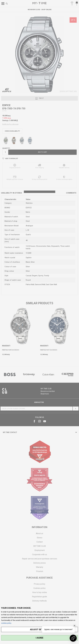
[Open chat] (73, 638)
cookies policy (6, 623)
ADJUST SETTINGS (40, 629)
